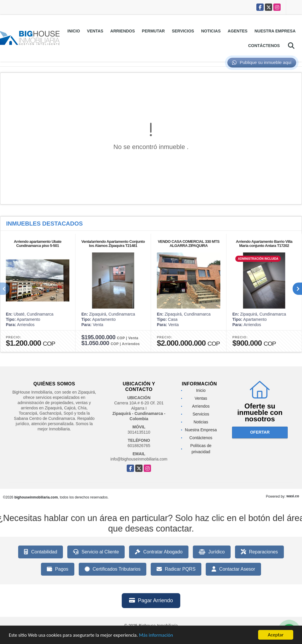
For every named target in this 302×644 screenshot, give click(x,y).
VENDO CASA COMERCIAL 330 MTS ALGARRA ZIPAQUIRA (189, 244)
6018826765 (139, 446)
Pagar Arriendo (151, 600)
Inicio (74, 31)
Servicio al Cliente (96, 552)
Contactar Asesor (233, 569)
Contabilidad (41, 552)
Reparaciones (259, 552)
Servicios (183, 31)
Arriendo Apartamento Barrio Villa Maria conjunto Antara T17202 (264, 244)
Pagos (58, 569)
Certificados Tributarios (113, 569)
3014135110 (139, 432)
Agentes (238, 31)
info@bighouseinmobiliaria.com (139, 459)
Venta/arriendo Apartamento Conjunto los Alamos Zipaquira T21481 (113, 244)
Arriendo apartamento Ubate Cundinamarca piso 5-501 (38, 244)
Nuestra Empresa (275, 31)
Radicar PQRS (176, 569)
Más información (156, 635)
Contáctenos (264, 46)
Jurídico (212, 552)
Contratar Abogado (159, 552)
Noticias (211, 31)
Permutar (153, 31)
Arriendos (123, 31)
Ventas (95, 31)
